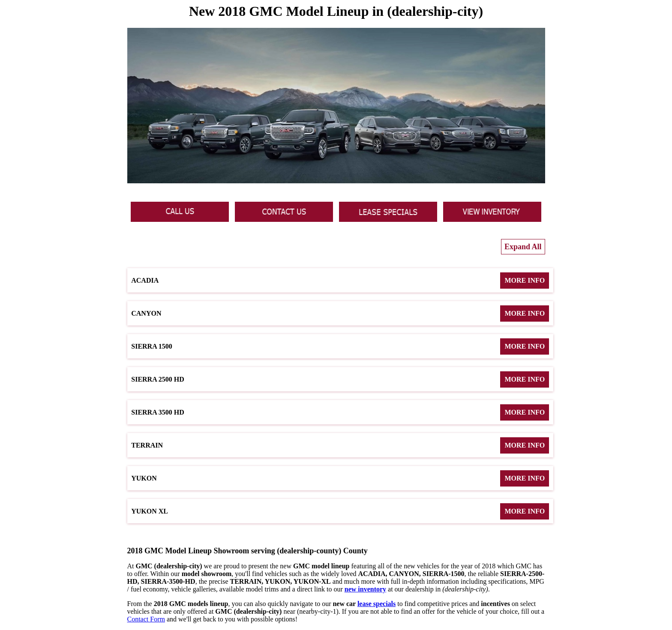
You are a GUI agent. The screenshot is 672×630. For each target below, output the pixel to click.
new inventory (365, 589)
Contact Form (146, 619)
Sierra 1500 (340, 346)
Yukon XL (340, 511)
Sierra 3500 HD (340, 412)
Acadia (340, 281)
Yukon (340, 478)
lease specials (376, 604)
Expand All (523, 247)
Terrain (340, 445)
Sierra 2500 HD (340, 379)
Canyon (340, 314)
